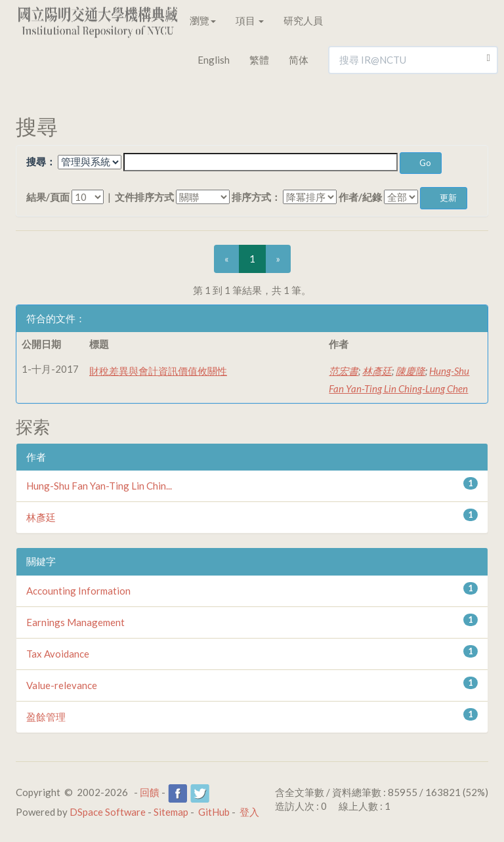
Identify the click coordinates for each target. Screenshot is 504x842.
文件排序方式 (144, 197)
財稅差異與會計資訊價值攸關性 (158, 371)
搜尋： (41, 161)
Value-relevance (62, 685)
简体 (299, 60)
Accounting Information (78, 591)
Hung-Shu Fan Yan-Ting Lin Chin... (99, 486)
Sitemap (171, 812)
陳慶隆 (410, 371)
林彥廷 (377, 371)
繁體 (259, 60)
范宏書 (344, 371)
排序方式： (256, 197)
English (214, 60)
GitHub (214, 812)
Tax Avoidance (58, 654)
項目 (250, 20)
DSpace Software (108, 812)
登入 (249, 812)
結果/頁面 (48, 197)
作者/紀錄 (360, 197)
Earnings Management (75, 622)
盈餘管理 (46, 717)
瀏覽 (203, 20)
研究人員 (303, 20)
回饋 (150, 792)
